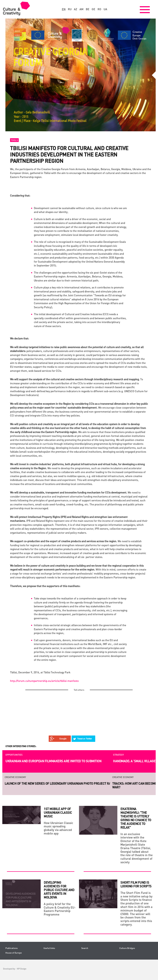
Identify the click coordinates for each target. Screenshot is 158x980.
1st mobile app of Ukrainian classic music (58, 813)
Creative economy (15, 777)
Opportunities (14, 755)
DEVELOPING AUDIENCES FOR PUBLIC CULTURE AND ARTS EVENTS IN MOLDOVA (59, 890)
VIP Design (22, 969)
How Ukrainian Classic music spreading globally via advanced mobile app (58, 828)
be (88, 9)
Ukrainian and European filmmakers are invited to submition (53, 761)
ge (93, 9)
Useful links (49, 948)
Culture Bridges (127, 948)
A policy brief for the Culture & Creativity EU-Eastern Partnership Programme (60, 909)
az (76, 9)
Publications (12, 948)
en (64, 9)
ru (70, 9)
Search (85, 948)
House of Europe (14, 953)
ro (99, 9)
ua (105, 9)
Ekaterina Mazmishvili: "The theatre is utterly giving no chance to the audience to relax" (136, 818)
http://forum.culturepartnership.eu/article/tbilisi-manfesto (44, 681)
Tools (14, 140)
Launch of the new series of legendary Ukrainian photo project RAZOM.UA (63, 783)
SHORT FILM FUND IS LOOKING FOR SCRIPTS (136, 884)
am (81, 9)
